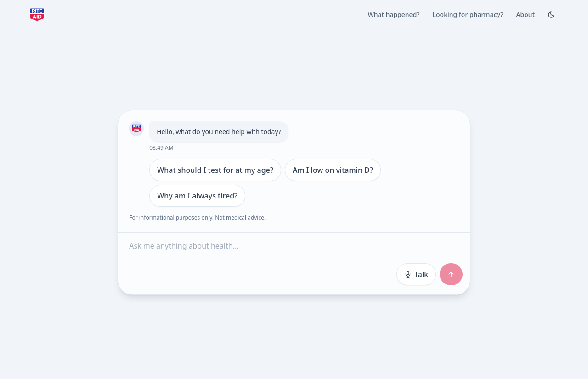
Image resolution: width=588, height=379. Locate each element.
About (525, 14)
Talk (416, 274)
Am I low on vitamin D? (333, 170)
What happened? (394, 14)
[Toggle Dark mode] (551, 15)
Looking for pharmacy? (468, 14)
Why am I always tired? (197, 196)
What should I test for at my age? (215, 170)
